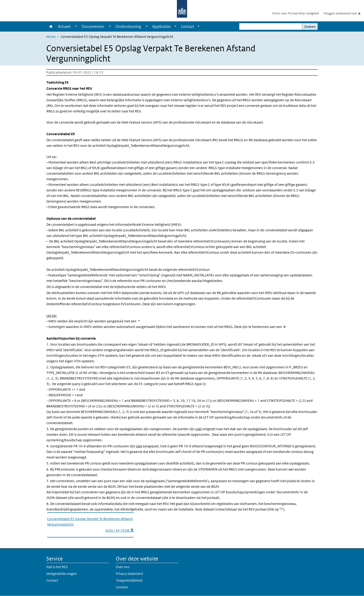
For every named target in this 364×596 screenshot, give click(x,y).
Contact (187, 26)
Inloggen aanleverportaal (344, 13)
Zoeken (310, 27)
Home (51, 26)
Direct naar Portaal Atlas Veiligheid (296, 13)
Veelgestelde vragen (62, 574)
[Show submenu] (76, 26)
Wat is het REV (57, 567)
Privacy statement (129, 574)
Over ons (123, 567)
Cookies (122, 587)
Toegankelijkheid (129, 580)
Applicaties (162, 26)
